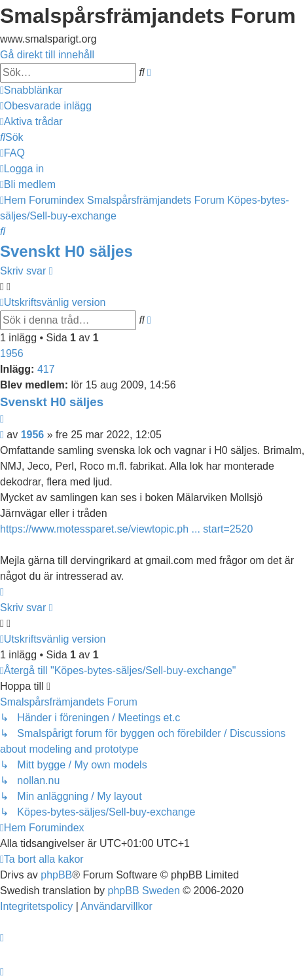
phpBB (56, 875)
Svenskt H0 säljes (66, 251)
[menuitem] (46, 106)
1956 (12, 353)
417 (46, 369)
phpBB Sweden (144, 891)
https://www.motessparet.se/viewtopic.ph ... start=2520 (126, 529)
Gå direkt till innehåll (47, 55)
